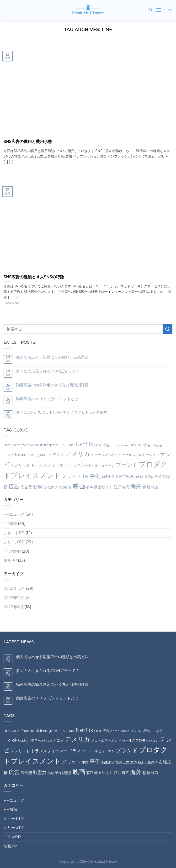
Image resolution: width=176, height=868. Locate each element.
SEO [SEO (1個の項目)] (133, 445)
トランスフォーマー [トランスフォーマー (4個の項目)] (49, 465)
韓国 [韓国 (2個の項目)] (155, 487)
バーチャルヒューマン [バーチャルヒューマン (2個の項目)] (98, 465)
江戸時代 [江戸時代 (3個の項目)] (122, 487)
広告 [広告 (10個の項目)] (14, 486)
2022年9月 (13, 598)
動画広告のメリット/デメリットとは (47, 399)
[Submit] (168, 329)
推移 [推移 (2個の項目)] (51, 487)
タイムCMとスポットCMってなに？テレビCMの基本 (62, 412)
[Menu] (164, 10)
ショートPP (14, 533)
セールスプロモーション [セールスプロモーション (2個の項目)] (140, 455)
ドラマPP (12, 551)
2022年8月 (14, 607)
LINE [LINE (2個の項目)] (64, 445)
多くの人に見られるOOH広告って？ (48, 371)
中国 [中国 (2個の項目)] (85, 477)
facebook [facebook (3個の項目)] (30, 445)
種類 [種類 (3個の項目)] (146, 487)
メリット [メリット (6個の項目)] (71, 476)
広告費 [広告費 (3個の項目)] (26, 487)
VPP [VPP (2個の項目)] (33, 455)
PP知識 (10, 524)
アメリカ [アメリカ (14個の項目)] (78, 454)
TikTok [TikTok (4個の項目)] (10, 454)
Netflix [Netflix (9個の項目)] (84, 444)
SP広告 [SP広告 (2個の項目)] (157, 445)
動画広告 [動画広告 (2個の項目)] (123, 477)
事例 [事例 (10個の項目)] (95, 476)
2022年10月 (14, 588)
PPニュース (14, 514)
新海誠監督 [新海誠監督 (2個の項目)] (64, 487)
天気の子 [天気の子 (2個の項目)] (151, 477)
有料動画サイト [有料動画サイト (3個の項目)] (100, 487)
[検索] (150, 10)
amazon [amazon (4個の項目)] (12, 445)
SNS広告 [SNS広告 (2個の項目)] (144, 445)
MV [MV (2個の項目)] (72, 445)
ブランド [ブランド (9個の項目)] (127, 465)
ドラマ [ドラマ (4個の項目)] (74, 465)
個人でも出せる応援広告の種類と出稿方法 (52, 357)
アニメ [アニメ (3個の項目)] (59, 455)
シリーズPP (14, 542)
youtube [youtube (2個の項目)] (45, 455)
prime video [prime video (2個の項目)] (120, 445)
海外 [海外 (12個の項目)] (136, 486)
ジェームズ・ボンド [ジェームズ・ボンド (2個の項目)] (106, 455)
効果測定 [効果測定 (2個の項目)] (108, 477)
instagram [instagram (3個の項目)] (49, 445)
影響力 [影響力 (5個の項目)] (40, 487)
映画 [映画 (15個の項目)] (79, 486)
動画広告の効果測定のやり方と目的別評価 (52, 385)
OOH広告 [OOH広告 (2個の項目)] (102, 445)
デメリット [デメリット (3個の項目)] (20, 465)
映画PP (10, 560)
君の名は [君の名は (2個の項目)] (137, 477)
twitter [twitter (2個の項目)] (23, 455)
